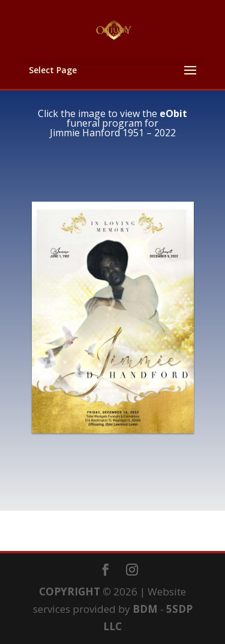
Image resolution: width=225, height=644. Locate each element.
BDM (145, 609)
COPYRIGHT (70, 591)
